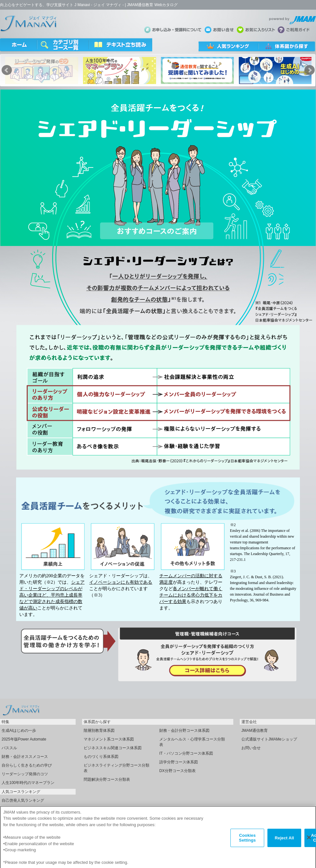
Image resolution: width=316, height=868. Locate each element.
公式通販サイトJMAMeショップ (269, 739)
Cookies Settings (247, 845)
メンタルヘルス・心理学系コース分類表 (192, 742)
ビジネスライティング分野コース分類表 (116, 768)
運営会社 (249, 722)
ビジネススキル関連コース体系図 (113, 748)
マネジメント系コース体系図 (109, 739)
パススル (9, 748)
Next (310, 70)
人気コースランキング (21, 792)
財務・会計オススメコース (25, 757)
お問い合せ (251, 748)
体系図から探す (97, 722)
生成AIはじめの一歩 (19, 731)
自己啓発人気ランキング (23, 800)
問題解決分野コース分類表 (107, 779)
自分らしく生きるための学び (27, 765)
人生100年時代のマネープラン (28, 783)
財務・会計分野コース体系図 (184, 731)
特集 (5, 722)
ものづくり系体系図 (101, 757)
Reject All (284, 845)
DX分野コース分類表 (177, 771)
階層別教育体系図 (99, 731)
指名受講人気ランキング (23, 809)
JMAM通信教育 (255, 731)
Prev (7, 70)
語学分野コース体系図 (179, 762)
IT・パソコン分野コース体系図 (186, 753)
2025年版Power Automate (24, 739)
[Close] (309, 844)
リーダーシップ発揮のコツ (25, 774)
